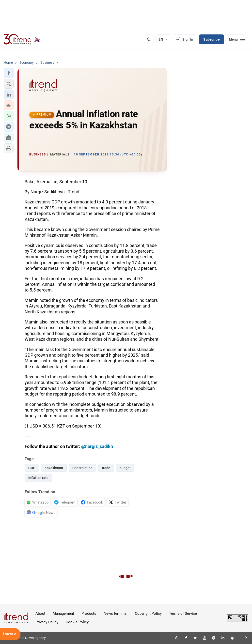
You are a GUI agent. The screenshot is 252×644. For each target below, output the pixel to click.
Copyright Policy (148, 613)
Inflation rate (38, 478)
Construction (82, 468)
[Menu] (237, 39)
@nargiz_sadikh (97, 446)
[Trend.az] (22, 39)
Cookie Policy (77, 622)
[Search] (149, 39)
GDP (32, 468)
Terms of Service (183, 613)
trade (106, 468)
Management (63, 613)
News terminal (116, 613)
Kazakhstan (54, 468)
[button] (9, 73)
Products (89, 613)
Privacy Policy (47, 622)
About (40, 613)
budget (125, 468)
